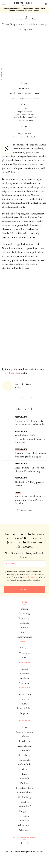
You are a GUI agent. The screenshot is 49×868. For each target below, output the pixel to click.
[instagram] (21, 844)
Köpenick (24, 760)
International (24, 637)
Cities (25, 602)
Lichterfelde (25, 764)
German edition (33, 11)
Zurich (25, 632)
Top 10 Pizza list (10, 373)
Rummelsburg (25, 792)
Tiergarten (25, 811)
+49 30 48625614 (25, 133)
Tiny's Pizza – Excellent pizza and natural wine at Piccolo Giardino (30, 500)
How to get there (26, 120)
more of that (26, 510)
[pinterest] (28, 844)
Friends (25, 704)
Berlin (24, 609)
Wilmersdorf (24, 825)
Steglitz (24, 802)
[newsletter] (35, 844)
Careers (24, 699)
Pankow (24, 783)
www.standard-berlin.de (26, 137)
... (24, 131)
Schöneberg (25, 797)
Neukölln (24, 778)
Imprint (24, 713)
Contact (24, 674)
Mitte (24, 769)
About (24, 669)
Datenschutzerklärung (30, 577)
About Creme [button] (24, 662)
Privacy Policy (24, 708)
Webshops (24, 653)
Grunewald (25, 750)
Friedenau (24, 741)
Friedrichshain (24, 746)
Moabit (24, 774)
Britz (24, 727)
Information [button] (24, 688)
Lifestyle (25, 641)
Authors (25, 678)
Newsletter (25, 683)
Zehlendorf (25, 830)
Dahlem (24, 736)
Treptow (25, 816)
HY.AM (40, 852)
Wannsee (24, 820)
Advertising (24, 694)
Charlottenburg (24, 732)
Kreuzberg (24, 755)
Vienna (24, 627)
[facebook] (15, 844)
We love (24, 648)
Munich (25, 623)
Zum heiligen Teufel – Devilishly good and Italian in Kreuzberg (30, 439)
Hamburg (24, 613)
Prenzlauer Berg (24, 788)
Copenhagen (24, 618)
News (24, 657)
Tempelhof (24, 806)
